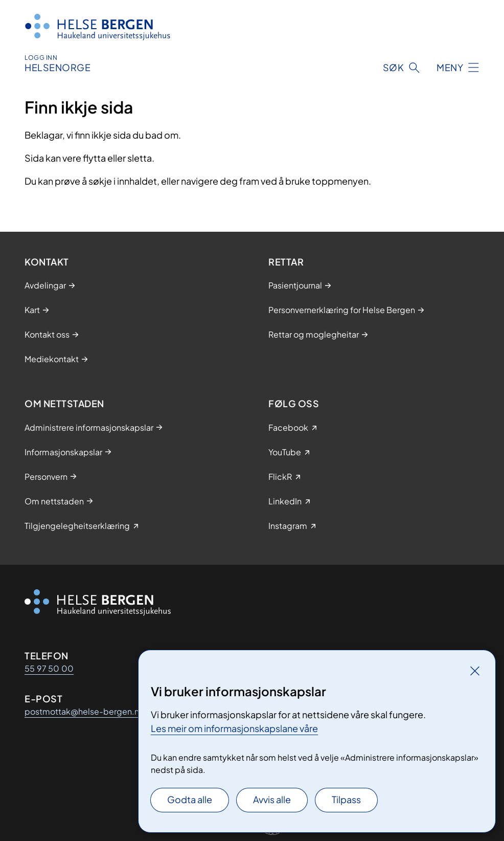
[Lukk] (475, 671)
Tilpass (346, 799)
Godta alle (190, 799)
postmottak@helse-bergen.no (84, 711)
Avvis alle (272, 799)
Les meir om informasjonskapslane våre (234, 728)
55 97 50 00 (49, 668)
